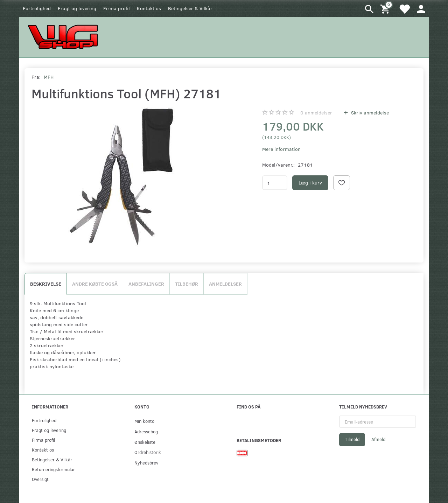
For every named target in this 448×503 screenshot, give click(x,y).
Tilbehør (187, 284)
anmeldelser (316, 113)
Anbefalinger (146, 284)
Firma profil (117, 8)
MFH (49, 77)
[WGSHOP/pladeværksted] (65, 37)
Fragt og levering (77, 8)
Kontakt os (149, 8)
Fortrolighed (37, 8)
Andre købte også (95, 284)
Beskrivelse (46, 284)
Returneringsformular (53, 469)
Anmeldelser (225, 284)
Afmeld (378, 439)
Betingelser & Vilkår (190, 8)
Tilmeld (352, 439)
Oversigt (40, 479)
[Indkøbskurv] (386, 9)
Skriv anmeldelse (369, 113)
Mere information (281, 149)
